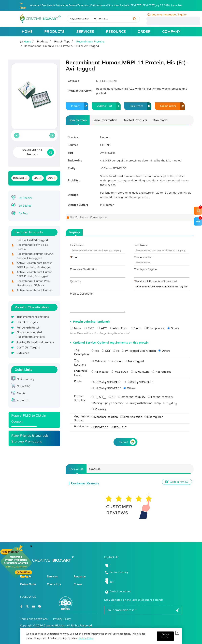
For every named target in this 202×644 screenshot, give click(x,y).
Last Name (141, 245)
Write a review (177, 482)
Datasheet (19, 178)
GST (106, 351)
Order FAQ (24, 386)
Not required (162, 372)
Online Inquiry (26, 379)
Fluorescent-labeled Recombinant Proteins (31, 334)
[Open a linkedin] (33, 606)
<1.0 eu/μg (100, 372)
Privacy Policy (86, 638)
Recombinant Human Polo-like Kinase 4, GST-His (34, 284)
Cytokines (23, 353)
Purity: (78, 381)
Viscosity (99, 409)
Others (173, 328)
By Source (25, 206)
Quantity (76, 281)
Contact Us (54, 584)
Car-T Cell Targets (28, 347)
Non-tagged (134, 361)
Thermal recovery (161, 397)
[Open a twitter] (27, 606)
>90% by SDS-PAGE (138, 382)
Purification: (82, 426)
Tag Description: (82, 352)
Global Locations (120, 591)
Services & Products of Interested (156, 281)
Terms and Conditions (34, 619)
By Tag (23, 213)
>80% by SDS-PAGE (106, 382)
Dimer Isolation (131, 417)
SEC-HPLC (119, 427)
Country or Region (145, 269)
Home (27, 41)
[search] (134, 19)
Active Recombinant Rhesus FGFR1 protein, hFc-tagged (35, 266)
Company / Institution (83, 269)
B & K (170, 403)
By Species (26, 198)
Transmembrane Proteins (33, 317)
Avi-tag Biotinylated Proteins (35, 342)
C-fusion (99, 361)
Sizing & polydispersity (107, 403)
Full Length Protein (29, 327)
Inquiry (80, 106)
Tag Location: (80, 362)
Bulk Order (140, 106)
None (76, 328)
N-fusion (115, 361)
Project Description (82, 294)
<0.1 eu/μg (120, 372)
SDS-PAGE (100, 427)
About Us (23, 400)
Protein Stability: (80, 398)
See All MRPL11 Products (32, 152)
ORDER (144, 31)
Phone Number (143, 257)
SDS (36, 178)
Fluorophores (154, 328)
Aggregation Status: (82, 418)
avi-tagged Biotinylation (139, 351)
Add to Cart (109, 106)
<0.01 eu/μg (140, 372)
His (95, 351)
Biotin (136, 328)
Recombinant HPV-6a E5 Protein (32, 248)
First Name (77, 245)
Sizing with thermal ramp (143, 403)
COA (50, 178)
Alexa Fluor (119, 328)
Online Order (172, 106)
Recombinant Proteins (90, 41)
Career (78, 584)
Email (75, 257)
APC (102, 328)
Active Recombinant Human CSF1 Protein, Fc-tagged (34, 275)
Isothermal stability (132, 397)
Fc (116, 351)
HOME (27, 31)
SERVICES (85, 31)
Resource (80, 576)
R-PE (89, 328)
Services (52, 576)
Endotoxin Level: (81, 373)
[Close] (165, 636)
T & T (99, 397)
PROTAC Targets (27, 322)
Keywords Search (80, 19)
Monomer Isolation (105, 417)
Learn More (177, 5)
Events (21, 393)
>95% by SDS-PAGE (106, 388)
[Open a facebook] (21, 606)
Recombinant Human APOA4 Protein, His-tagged (35, 257)
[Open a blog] (40, 606)
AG (112, 397)
